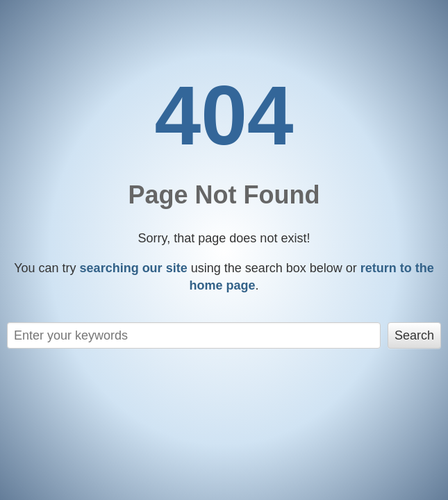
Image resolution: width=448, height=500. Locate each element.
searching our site (134, 268)
